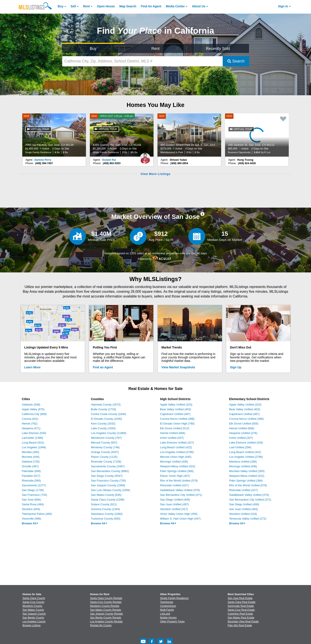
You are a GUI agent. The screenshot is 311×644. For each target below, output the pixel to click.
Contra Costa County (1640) (109, 414)
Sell (73, 6)
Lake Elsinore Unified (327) (177, 443)
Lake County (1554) (103, 428)
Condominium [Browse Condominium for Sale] (168, 606)
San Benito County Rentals (106, 618)
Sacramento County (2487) (108, 466)
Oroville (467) (30, 466)
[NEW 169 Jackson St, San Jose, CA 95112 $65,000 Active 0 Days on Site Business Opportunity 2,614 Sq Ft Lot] (257, 135)
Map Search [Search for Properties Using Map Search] (128, 6)
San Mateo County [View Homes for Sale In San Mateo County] (33, 610)
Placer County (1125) (104, 457)
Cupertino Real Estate (240, 614)
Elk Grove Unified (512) (175, 428)
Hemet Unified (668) (173, 433)
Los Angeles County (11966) (109, 433)
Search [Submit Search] (236, 61)
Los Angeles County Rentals (106, 622)
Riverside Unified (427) (174, 485)
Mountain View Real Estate (243, 622)
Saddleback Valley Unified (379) (180, 490)
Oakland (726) (31, 462)
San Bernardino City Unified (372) (250, 500)
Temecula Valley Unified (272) (248, 519)
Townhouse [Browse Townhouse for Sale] (167, 602)
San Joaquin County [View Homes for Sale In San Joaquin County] (34, 614)
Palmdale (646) (31, 471)
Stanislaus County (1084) (107, 514)
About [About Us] (199, 6)
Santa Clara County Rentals (106, 598)
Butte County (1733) (103, 409)
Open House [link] (106, 6)
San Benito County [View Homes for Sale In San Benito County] (33, 618)
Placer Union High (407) (175, 476)
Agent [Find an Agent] (151, 6)
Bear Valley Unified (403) (176, 409)
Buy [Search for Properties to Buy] (93, 49)
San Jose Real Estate (240, 598)
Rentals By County (101, 625)
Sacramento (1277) (34, 485)
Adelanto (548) (31, 405)
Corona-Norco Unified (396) (177, 419)
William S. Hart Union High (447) (180, 519)
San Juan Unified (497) (174, 504)
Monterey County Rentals (105, 606)
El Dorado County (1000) (106, 419)
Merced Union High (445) (176, 457)
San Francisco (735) (34, 495)
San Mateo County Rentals (106, 610)
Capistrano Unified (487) (175, 414)
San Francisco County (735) (108, 481)
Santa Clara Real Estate (242, 602)
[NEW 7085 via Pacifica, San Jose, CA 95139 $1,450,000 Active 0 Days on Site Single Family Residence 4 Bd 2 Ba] (54, 135)
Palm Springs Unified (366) (177, 471)
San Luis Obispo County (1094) (110, 490)
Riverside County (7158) (106, 462)
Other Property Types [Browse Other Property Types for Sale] (172, 622)
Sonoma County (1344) (105, 509)
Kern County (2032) (103, 424)
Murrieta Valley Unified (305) (247, 471)
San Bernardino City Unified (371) (181, 495)
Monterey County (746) (105, 447)
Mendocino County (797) (106, 438)
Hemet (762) (30, 424)
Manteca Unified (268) (243, 462)
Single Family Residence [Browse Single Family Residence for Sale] (174, 598)
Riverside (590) (31, 481)
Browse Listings (32, 625)
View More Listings (155, 174)
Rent (86, 6)
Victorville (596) (31, 519)
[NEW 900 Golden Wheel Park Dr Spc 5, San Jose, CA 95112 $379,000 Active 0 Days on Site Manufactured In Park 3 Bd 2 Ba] (189, 135)
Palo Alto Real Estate (240, 625)
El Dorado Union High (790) (177, 424)
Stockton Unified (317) (174, 509)
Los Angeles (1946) (34, 447)
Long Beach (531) (33, 443)
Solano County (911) (104, 504)
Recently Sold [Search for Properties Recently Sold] (218, 49)
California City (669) (34, 414)
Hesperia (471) (31, 428)
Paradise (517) (31, 476)
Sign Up (236, 367)
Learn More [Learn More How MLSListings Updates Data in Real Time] (32, 367)
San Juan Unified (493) (244, 509)
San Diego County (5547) (107, 476)
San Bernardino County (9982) (110, 471)
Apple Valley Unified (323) (176, 405)
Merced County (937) (104, 443)
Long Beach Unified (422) (176, 447)
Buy (60, 6)
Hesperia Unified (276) (243, 433)
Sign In (283, 6)
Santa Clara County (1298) (108, 500)
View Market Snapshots (178, 367)
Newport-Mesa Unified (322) (178, 466)
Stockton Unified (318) (243, 514)
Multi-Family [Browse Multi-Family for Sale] (167, 610)
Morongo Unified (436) (174, 462)
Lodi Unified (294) (240, 447)
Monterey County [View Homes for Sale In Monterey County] (32, 606)
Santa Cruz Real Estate (241, 610)
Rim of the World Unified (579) (179, 481)
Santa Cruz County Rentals (106, 602)
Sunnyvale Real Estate (241, 606)
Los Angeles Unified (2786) (177, 452)
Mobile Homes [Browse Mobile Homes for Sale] (168, 618)
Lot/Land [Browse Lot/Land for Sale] (165, 614)
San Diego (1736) (33, 490)
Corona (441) (30, 419)
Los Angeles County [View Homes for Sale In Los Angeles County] (34, 622)
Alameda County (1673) (106, 405)
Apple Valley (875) (33, 409)
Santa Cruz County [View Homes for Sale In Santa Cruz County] (33, 602)
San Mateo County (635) (106, 495)
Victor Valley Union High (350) (179, 514)
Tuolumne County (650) (106, 519)
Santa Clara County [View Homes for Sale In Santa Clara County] (34, 598)
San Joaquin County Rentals (106, 614)
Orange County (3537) (105, 452)
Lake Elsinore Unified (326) (246, 443)
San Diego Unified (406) (175, 500)
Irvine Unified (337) (172, 438)
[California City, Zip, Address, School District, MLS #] (143, 61)
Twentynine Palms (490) (37, 514)
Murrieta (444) (31, 457)
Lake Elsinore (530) (34, 433)
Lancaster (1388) (32, 438)
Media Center (175, 6)
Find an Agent (103, 367)
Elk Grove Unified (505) (244, 424)
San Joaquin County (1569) (108, 485)
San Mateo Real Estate (241, 618)
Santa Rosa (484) (33, 504)
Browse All (30, 523)
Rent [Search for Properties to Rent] (155, 49)
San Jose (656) (31, 500)
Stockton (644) (31, 509)
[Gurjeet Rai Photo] (145, 157)
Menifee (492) (30, 452)
